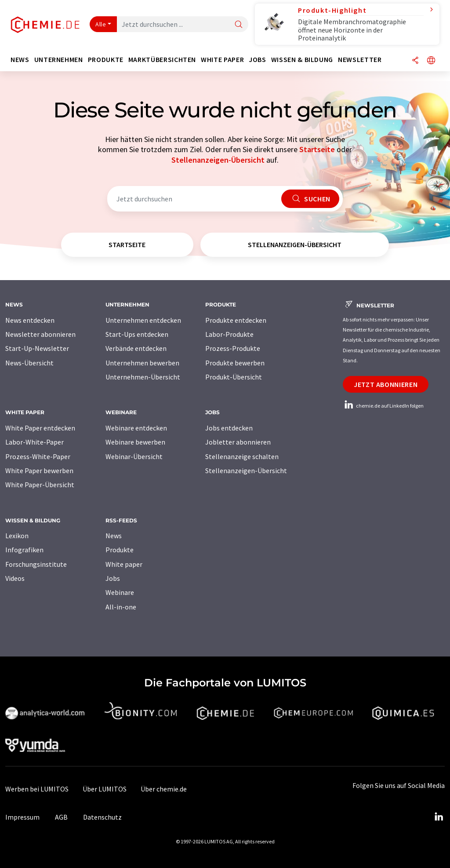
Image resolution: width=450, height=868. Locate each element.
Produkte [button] (106, 60)
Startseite (317, 149)
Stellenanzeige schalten (242, 456)
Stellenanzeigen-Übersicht (218, 160)
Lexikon (17, 536)
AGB (61, 817)
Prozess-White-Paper (38, 456)
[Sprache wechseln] (431, 61)
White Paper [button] (222, 60)
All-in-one (121, 607)
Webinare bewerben (135, 442)
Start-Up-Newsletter (37, 348)
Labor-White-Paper (34, 442)
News (114, 536)
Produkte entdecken (236, 320)
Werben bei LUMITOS (37, 789)
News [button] (20, 60)
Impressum (22, 817)
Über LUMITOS (105, 789)
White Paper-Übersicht (40, 485)
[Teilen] (415, 61)
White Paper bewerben (39, 470)
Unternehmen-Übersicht (143, 377)
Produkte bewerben (235, 363)
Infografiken (24, 550)
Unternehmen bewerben (142, 363)
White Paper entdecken (40, 428)
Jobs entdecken (229, 428)
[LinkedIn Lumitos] (439, 817)
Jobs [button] (258, 60)
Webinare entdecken (136, 428)
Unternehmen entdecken (143, 320)
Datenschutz (102, 817)
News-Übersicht (29, 363)
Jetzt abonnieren (386, 384)
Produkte (120, 550)
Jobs (113, 578)
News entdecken (30, 320)
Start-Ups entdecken (137, 334)
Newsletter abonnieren (40, 334)
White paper (124, 564)
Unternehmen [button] (59, 60)
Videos (15, 578)
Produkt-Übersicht (234, 377)
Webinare (120, 592)
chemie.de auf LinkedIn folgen (383, 406)
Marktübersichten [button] (162, 60)
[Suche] (239, 25)
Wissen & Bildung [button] (302, 60)
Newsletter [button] (360, 60)
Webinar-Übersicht (134, 456)
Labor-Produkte (229, 334)
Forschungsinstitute (36, 564)
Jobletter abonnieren (238, 442)
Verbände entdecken (136, 348)
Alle (101, 24)
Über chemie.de (164, 789)
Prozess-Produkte (233, 348)
